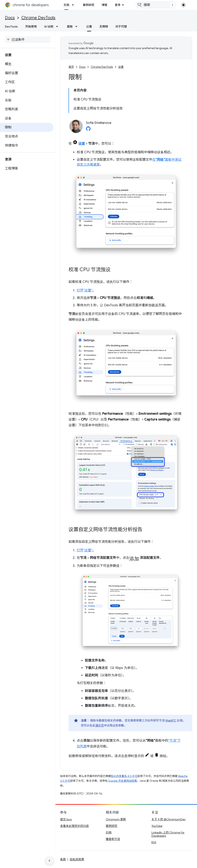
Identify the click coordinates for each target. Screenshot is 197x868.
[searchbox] (28, 40)
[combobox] (156, 5)
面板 (70, 27)
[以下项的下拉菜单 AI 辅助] (58, 27)
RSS (154, 842)
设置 (121, 67)
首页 (71, 67)
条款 (63, 859)
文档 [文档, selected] (66, 5)
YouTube (157, 826)
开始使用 (31, 27)
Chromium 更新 (116, 819)
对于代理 (121, 27)
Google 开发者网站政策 (123, 781)
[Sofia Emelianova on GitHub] (88, 130)
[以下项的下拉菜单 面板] (78, 27)
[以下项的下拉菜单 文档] (74, 5)
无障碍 (104, 27)
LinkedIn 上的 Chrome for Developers (168, 834)
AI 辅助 (49, 27)
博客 (104, 5)
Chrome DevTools (38, 18)
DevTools (11, 27)
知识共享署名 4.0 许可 (124, 776)
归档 (109, 832)
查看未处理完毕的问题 (74, 826)
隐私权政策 (77, 859)
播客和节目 (113, 839)
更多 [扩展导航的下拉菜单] (118, 5)
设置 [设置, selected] (89, 27)
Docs (10, 18)
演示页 (100, 725)
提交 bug (66, 819)
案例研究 (88, 5)
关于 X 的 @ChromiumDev (168, 819)
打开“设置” (85, 290)
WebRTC (171, 720)
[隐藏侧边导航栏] (49, 861)
